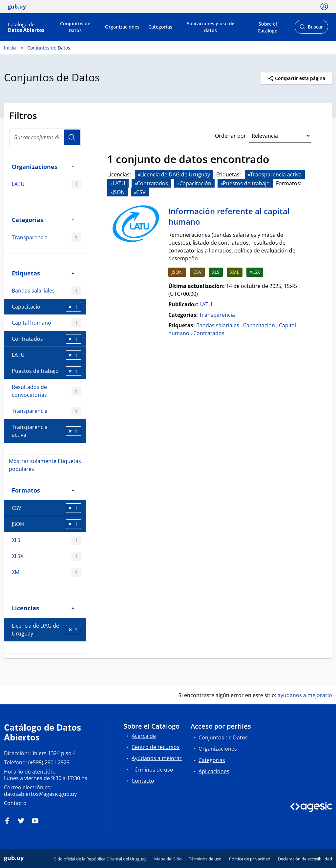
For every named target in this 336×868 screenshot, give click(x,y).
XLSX (46, 556)
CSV (46, 508)
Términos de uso (152, 770)
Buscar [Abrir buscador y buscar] (311, 29)
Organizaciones (122, 27)
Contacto (15, 803)
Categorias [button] (43, 220)
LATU (46, 184)
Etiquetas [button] (43, 273)
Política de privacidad (250, 859)
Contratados (46, 339)
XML (46, 572)
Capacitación (46, 307)
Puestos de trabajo (46, 371)
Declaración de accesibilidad (305, 859)
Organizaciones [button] (43, 166)
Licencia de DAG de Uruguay (46, 630)
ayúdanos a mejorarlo (305, 695)
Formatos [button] (43, 490)
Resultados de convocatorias (46, 391)
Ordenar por (231, 136)
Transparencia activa (46, 431)
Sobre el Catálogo (268, 27)
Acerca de (144, 736)
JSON (46, 524)
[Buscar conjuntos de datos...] (45, 137)
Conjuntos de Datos (75, 27)
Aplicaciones (214, 771)
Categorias (160, 27)
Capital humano (46, 323)
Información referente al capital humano (229, 216)
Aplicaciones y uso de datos (210, 27)
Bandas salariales (46, 291)
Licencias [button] (43, 608)
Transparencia (46, 238)
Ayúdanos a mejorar (157, 758)
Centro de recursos (156, 747)
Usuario (72, 137)
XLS (46, 540)
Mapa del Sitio (168, 859)
